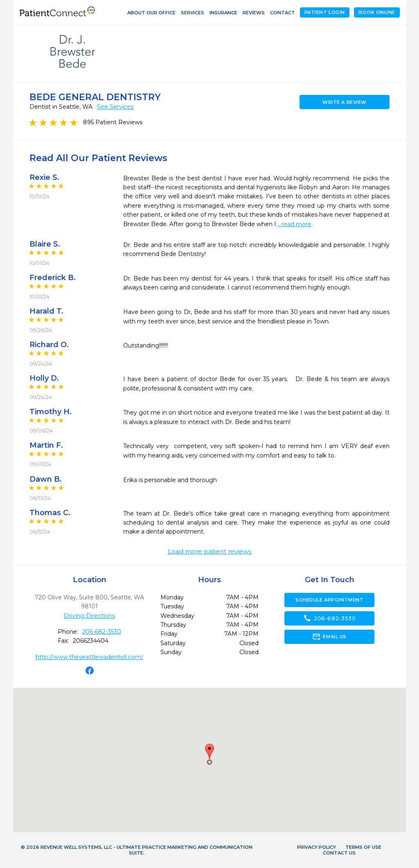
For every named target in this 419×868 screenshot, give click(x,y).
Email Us (329, 637)
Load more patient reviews (209, 552)
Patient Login (325, 12)
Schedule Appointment (329, 600)
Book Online (377, 12)
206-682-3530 (102, 632)
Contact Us (339, 853)
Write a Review (345, 102)
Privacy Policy (317, 847)
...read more (295, 224)
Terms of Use (363, 847)
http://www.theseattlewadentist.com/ (89, 657)
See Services (115, 107)
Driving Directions (89, 616)
